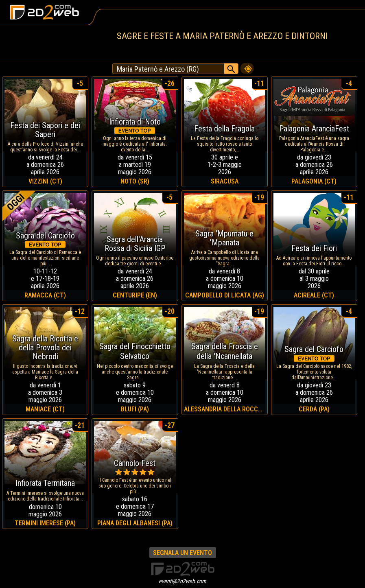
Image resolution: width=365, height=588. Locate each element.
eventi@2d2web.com (182, 581)
